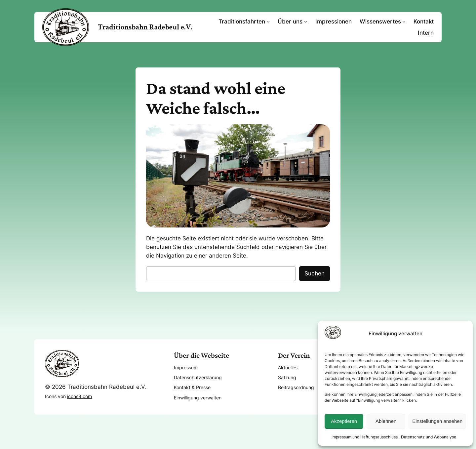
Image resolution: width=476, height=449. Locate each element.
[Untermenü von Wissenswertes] (404, 21)
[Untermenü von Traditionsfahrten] (268, 21)
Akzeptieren (344, 421)
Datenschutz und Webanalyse (429, 437)
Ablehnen (386, 421)
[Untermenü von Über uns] (306, 21)
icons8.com (79, 396)
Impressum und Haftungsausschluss (365, 437)
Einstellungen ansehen (437, 421)
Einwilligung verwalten (198, 398)
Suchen (315, 273)
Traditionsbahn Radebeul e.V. (145, 27)
